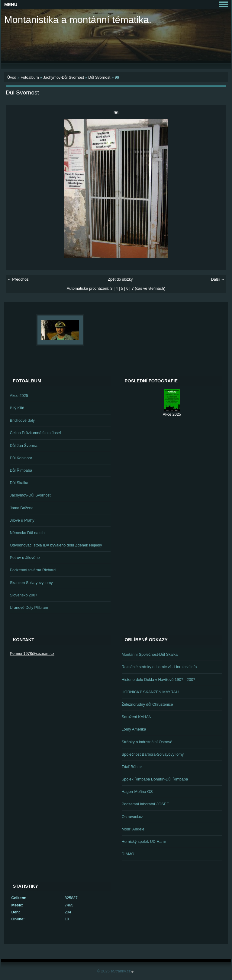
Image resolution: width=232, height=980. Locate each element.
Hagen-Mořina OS (137, 792)
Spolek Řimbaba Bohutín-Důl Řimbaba (155, 779)
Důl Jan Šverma (24, 445)
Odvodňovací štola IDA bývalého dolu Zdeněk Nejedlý (56, 545)
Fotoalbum (30, 77)
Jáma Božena (22, 508)
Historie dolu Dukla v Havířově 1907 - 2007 (159, 680)
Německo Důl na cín (27, 533)
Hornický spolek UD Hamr (144, 841)
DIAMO (128, 854)
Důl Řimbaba (21, 470)
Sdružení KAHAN (137, 717)
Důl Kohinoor (21, 458)
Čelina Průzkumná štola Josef (35, 433)
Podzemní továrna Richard (33, 570)
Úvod (12, 77)
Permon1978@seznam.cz (32, 653)
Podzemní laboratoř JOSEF (145, 804)
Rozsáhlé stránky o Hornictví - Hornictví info (159, 667)
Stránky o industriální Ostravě (147, 742)
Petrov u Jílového (25, 558)
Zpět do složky (120, 279)
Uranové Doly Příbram (29, 607)
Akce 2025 (19, 396)
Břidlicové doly (23, 420)
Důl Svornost (99, 77)
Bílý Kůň (17, 408)
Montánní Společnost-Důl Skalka (150, 654)
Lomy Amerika (134, 729)
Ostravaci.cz (132, 817)
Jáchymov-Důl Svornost (64, 77)
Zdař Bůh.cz (132, 767)
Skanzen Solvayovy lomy (31, 583)
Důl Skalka (19, 483)
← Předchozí (18, 279)
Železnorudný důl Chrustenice (147, 704)
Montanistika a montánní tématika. (78, 20)
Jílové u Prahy (22, 520)
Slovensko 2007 (24, 595)
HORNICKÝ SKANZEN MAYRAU (150, 692)
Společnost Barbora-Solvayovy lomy (153, 754)
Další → (218, 279)
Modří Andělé (133, 829)
